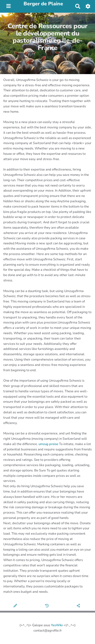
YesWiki (57, 625)
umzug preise (48, 444)
